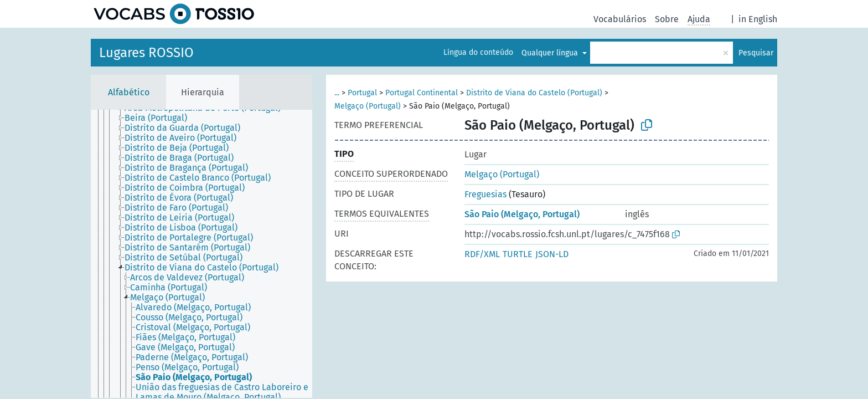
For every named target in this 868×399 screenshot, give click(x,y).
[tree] (201, 254)
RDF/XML (482, 254)
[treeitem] (161, 118)
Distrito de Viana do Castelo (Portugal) (534, 93)
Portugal (362, 93)
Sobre (667, 19)
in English (758, 19)
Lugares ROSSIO (146, 53)
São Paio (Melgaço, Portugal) (522, 214)
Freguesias (485, 194)
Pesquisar (756, 53)
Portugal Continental (422, 93)
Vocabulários (620, 19)
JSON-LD (552, 254)
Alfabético (129, 92)
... (337, 93)
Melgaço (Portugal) (368, 106)
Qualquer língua (551, 53)
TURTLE (518, 254)
